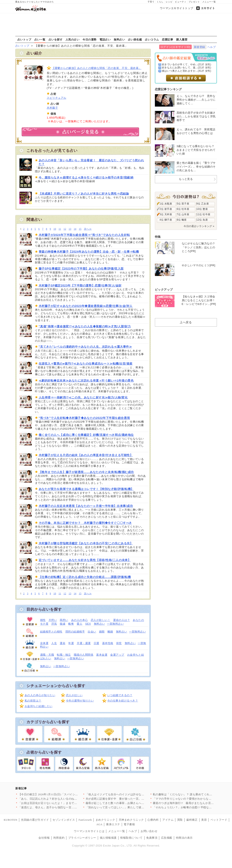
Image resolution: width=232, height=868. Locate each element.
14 (75, 229)
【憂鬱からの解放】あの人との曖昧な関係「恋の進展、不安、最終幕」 (97, 68)
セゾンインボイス (64, 820)
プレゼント (194, 2)
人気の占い (73, 39)
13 (70, 229)
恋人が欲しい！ (101, 620)
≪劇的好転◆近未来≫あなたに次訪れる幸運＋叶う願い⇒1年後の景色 (86, 380)
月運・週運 (84, 643)
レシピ (169, 2)
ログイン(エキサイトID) (175, 47)
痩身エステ (113, 824)
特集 (158, 237)
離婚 (110, 632)
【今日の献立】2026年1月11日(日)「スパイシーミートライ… (57, 794)
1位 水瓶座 (166, 204)
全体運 (44, 643)
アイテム (168, 820)
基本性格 (108, 643)
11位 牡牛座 (203, 214)
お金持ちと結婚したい (39, 706)
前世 (119, 643)
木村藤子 (52, 108)
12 (65, 229)
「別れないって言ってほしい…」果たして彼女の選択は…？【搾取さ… (130, 807)
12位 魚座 (202, 220)
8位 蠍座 (182, 220)
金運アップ (117, 655)
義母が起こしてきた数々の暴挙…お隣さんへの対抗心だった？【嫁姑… (130, 803)
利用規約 (59, 838)
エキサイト (208, 8)
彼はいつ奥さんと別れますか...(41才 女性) (187, 71)
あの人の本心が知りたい (40, 695)
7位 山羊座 (183, 214)
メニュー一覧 (209, 2)
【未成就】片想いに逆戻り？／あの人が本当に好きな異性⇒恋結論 (84, 194)
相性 (43, 620)
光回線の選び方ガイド (35, 820)
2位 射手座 (166, 209)
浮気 (54, 624)
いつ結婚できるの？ (120, 695)
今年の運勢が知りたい (80, 701)
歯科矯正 (192, 820)
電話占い (105, 39)
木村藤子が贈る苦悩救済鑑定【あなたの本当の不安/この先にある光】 (86, 543)
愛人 (80, 624)
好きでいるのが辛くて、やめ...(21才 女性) (187, 64)
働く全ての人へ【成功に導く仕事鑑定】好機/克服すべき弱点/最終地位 (86, 435)
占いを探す (56, 39)
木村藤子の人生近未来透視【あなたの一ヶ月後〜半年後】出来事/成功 (86, 506)
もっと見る (186, 179)
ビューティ (181, 2)
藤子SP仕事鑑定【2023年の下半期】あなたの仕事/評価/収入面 (81, 269)
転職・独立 (64, 655)
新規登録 (200, 47)
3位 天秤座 (166, 214)
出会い (92, 632)
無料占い (119, 39)
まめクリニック (105, 820)
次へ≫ (88, 229)
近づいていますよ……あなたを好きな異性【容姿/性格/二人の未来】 (85, 560)
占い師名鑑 (135, 39)
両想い (64, 620)
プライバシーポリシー (82, 838)
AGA (99, 824)
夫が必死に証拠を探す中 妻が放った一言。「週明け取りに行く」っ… (130, 799)
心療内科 (153, 820)
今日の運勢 (90, 39)
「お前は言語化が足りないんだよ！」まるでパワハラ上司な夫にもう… (63, 803)
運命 (63, 643)
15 (80, 229)
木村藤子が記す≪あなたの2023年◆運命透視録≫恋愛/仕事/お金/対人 (86, 306)
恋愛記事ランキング (168, 89)
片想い (53, 620)
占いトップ (24, 39)
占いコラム (152, 39)
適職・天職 (47, 655)
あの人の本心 (80, 620)
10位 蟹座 (202, 209)
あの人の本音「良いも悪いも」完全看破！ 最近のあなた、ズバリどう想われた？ (91, 162)
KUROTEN (11, 820)
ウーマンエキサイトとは (89, 831)
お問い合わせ (149, 831)
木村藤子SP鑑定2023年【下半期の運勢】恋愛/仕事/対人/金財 (80, 285)
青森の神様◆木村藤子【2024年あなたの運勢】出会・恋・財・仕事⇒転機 (89, 252)
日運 (96, 643)
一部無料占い (115, 624)
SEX (88, 624)
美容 (204, 820)
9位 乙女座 (203, 204)
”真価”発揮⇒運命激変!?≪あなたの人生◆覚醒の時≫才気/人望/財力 (85, 326)
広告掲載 (167, 838)
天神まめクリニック (131, 820)
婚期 (102, 632)
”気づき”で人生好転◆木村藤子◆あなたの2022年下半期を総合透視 (84, 418)
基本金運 (102, 655)
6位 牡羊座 (183, 209)
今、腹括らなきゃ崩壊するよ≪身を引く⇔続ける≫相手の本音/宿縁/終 (86, 177)
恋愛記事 (167, 39)
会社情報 (44, 838)
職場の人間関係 (84, 655)
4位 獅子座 (166, 220)
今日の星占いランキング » (199, 226)
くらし (160, 2)
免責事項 (152, 838)
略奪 (71, 624)
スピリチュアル (57, 98)
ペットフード (219, 820)
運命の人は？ (121, 620)
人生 (54, 643)
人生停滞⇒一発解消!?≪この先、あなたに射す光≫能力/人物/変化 (83, 397)
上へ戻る (186, 322)
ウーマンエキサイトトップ (177, 8)
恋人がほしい (74, 695)
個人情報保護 (108, 838)
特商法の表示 (184, 838)
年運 (71, 643)
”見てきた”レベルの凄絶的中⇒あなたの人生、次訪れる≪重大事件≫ (85, 347)
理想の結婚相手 (75, 632)
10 (55, 229)
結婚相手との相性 (51, 632)
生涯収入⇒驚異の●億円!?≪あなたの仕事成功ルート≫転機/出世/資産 (86, 364)
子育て (151, 2)
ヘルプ (212, 47)
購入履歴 (182, 39)
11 (60, 229)
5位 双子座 (183, 204)
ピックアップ (164, 290)
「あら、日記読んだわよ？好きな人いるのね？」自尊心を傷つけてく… (63, 799)
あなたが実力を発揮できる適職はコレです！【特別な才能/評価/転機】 (86, 489)
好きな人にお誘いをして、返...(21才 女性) (187, 68)
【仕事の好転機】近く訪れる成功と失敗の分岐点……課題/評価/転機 (85, 577)
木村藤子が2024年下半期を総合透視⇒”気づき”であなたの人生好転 (84, 235)
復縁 (63, 624)
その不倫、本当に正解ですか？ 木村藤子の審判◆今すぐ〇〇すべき (85, 523)
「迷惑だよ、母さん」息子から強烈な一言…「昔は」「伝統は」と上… (63, 807)
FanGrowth (85, 820)
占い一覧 (40, 39)
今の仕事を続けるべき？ (123, 701)
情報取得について (131, 838)
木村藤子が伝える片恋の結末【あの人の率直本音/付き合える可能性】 (86, 455)
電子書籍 (129, 824)
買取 (180, 820)
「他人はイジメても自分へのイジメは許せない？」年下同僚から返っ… (130, 794)
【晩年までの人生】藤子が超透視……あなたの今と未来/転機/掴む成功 (86, 472)
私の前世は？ (33, 701)
